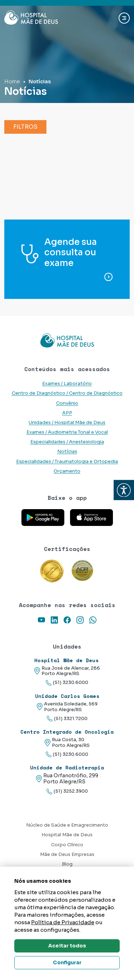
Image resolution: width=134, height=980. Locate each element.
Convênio (67, 403)
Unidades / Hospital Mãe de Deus (67, 423)
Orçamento (67, 471)
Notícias (67, 452)
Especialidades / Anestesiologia (67, 442)
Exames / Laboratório (67, 384)
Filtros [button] (25, 127)
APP (67, 413)
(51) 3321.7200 (67, 719)
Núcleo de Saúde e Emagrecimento (67, 825)
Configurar (67, 962)
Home (12, 82)
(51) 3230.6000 (67, 683)
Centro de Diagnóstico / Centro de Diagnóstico (67, 393)
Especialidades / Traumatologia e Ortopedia (67, 462)
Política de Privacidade (63, 922)
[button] (124, 490)
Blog (67, 864)
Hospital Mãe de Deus (67, 835)
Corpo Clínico (67, 845)
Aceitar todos (67, 946)
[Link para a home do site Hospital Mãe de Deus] (67, 340)
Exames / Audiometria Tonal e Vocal (67, 432)
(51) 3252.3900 (67, 791)
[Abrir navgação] (124, 18)
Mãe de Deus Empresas (67, 855)
